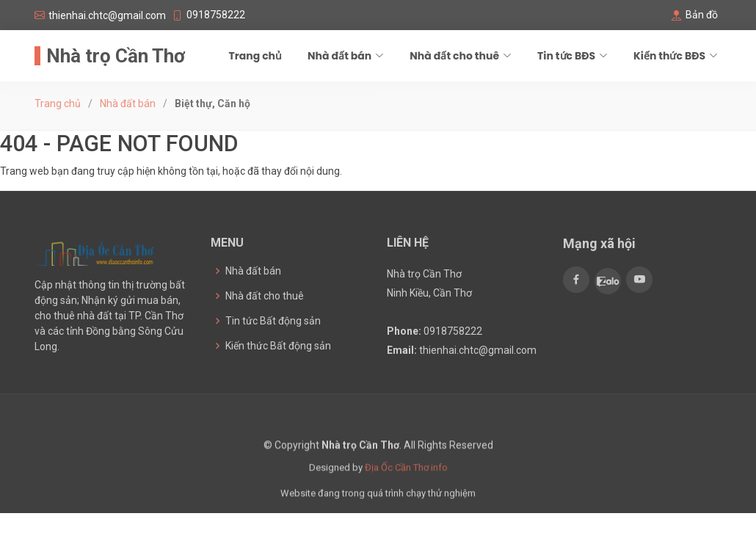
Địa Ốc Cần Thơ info (406, 477)
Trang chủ (255, 56)
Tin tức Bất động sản (273, 321)
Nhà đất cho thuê (265, 296)
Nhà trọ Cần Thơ (116, 56)
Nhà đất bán (128, 104)
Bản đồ (702, 15)
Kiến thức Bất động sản (278, 346)
